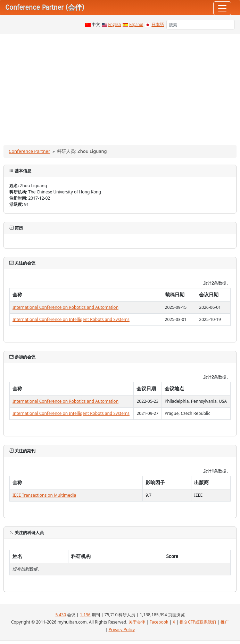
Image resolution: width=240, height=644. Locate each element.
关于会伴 (137, 622)
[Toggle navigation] (222, 8)
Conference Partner (29, 151)
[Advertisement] (120, 86)
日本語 (158, 25)
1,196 (85, 615)
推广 (225, 622)
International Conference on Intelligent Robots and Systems (71, 319)
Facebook (159, 622)
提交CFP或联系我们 (198, 622)
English (115, 25)
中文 (96, 25)
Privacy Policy (122, 630)
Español (136, 25)
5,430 (61, 615)
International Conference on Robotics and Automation (65, 307)
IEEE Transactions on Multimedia (44, 495)
